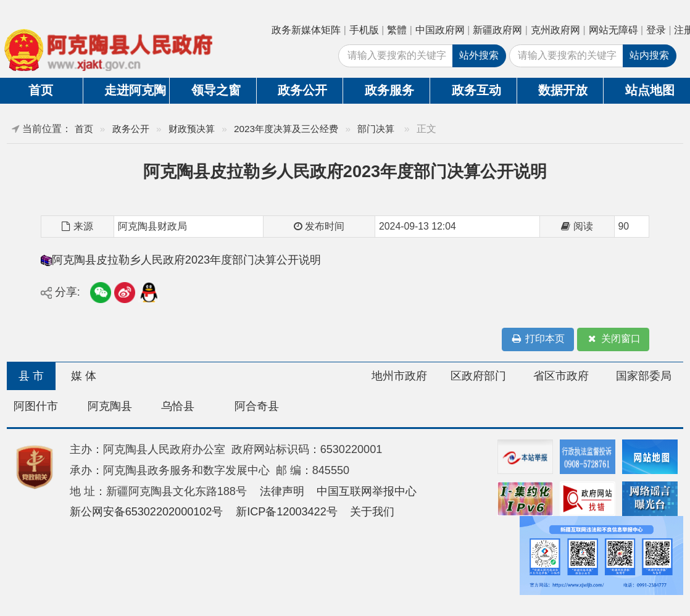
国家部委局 (644, 376)
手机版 (364, 30)
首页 (84, 129)
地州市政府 (399, 376)
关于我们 (372, 512)
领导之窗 (216, 90)
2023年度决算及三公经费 (286, 129)
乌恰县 (178, 406)
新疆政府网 (497, 30)
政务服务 (389, 90)
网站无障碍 (613, 30)
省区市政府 (561, 376)
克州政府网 (555, 30)
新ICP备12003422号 (287, 512)
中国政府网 (440, 30)
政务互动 (476, 90)
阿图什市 (36, 406)
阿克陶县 (110, 406)
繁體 (397, 30)
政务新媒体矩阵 (306, 30)
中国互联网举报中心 (367, 491)
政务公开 (302, 90)
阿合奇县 (257, 406)
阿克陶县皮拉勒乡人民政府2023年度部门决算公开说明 (186, 260)
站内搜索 (649, 55)
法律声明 (282, 491)
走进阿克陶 (135, 90)
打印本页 (538, 339)
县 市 (31, 376)
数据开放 (563, 90)
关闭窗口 (613, 339)
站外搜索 (479, 55)
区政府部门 (478, 376)
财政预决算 (192, 129)
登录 (656, 30)
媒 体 (84, 376)
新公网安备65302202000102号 (147, 512)
